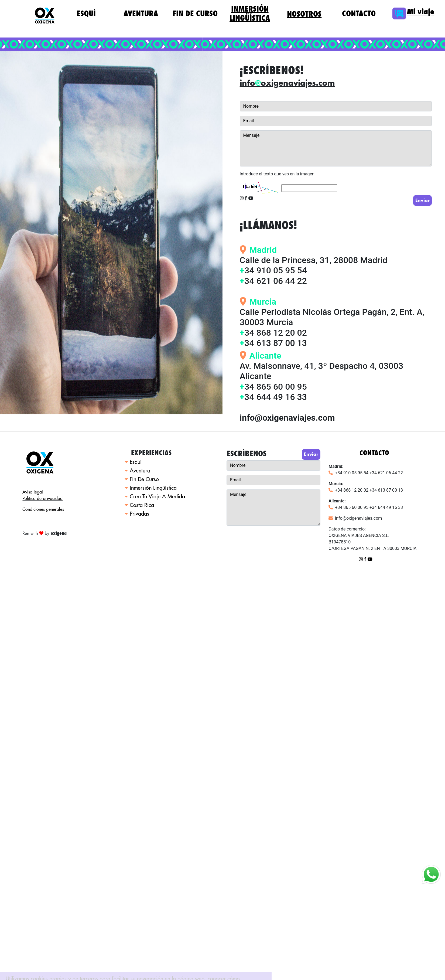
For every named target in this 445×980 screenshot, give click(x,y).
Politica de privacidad (42, 499)
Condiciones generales (43, 509)
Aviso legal (33, 492)
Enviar (422, 200)
